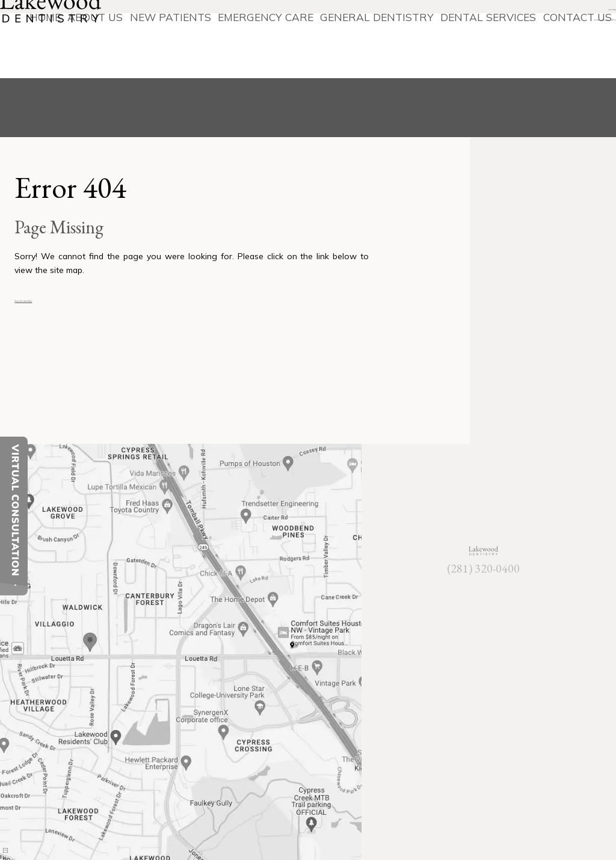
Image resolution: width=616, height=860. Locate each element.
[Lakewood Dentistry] (72, 40)
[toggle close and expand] (15, 588)
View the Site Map (50, 299)
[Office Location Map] (91, 636)
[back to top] (23, 836)
